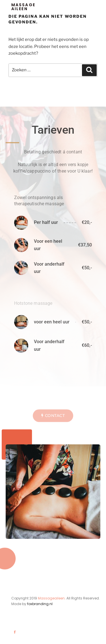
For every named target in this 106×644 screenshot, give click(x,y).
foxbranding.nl (40, 604)
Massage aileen (23, 7)
